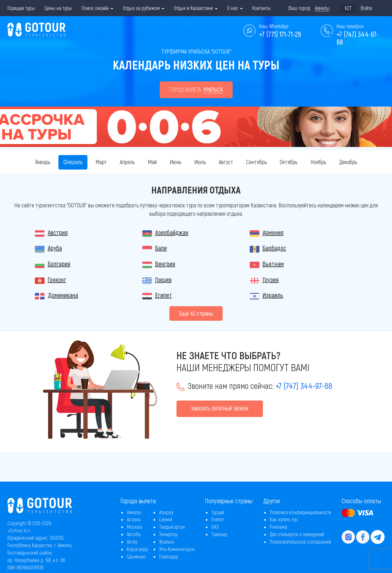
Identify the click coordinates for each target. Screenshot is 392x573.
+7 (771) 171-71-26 (280, 34)
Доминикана (63, 295)
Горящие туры (21, 8)
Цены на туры (58, 8)
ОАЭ (215, 527)
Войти (366, 8)
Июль (200, 162)
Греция (163, 279)
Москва (134, 527)
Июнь (176, 162)
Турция (218, 512)
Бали (161, 248)
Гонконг (57, 279)
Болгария (59, 264)
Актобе (134, 534)
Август (226, 162)
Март (101, 162)
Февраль (73, 162)
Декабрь (348, 162)
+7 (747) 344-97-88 (358, 38)
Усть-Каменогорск (177, 549)
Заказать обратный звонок (220, 408)
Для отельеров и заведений (297, 534)
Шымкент (136, 556)
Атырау (166, 512)
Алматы (134, 512)
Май (152, 162)
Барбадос (274, 248)
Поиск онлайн (97, 8)
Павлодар (169, 556)
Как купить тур (284, 519)
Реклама (278, 527)
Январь (43, 162)
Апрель (127, 162)
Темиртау (168, 534)
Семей (166, 519)
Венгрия (165, 264)
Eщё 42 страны (196, 313)
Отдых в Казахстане (196, 8)
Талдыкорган (172, 527)
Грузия (271, 279)
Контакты (261, 8)
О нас (235, 8)
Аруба (55, 248)
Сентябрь (256, 162)
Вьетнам (273, 264)
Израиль (273, 295)
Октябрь (289, 162)
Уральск (167, 542)
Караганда (137, 549)
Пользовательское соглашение (301, 542)
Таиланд (219, 534)
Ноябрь (318, 162)
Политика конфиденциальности (300, 512)
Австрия (58, 232)
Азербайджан (172, 232)
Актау (132, 542)
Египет (164, 295)
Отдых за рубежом (144, 8)
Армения (273, 232)
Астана (134, 519)
